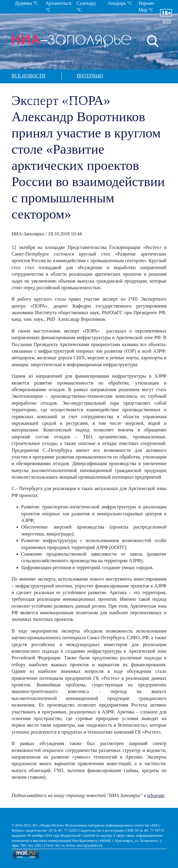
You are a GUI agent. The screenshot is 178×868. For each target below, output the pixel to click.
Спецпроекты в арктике (59, 101)
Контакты (134, 101)
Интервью (90, 76)
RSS (167, 21)
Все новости (29, 76)
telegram (156, 795)
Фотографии (43, 88)
